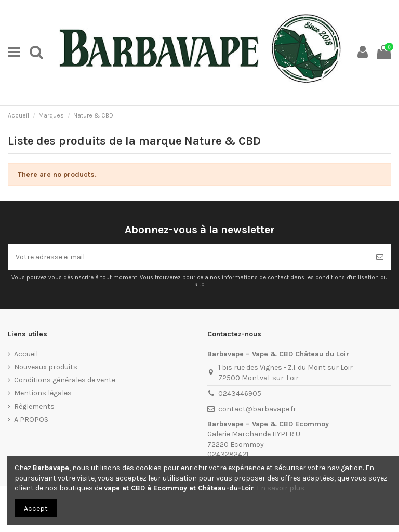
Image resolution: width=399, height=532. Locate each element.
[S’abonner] (380, 257)
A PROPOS (31, 419)
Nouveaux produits (46, 367)
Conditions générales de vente (65, 380)
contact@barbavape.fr (257, 409)
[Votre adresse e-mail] (189, 257)
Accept (36, 508)
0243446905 (240, 393)
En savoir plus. (281, 488)
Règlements (34, 406)
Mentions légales (43, 393)
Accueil (26, 354)
